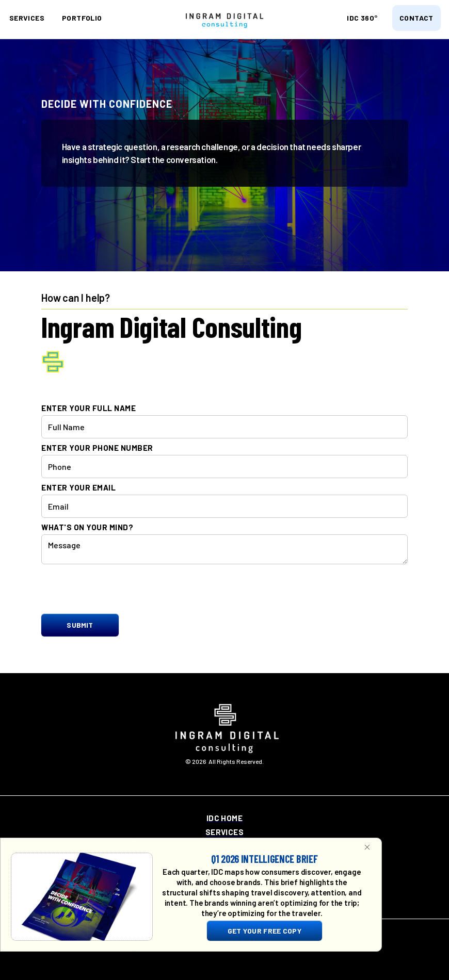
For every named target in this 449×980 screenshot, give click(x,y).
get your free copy (264, 931)
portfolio (82, 18)
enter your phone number (97, 448)
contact (416, 18)
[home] (224, 20)
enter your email (78, 488)
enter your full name (89, 408)
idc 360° (362, 18)
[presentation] (120, 590)
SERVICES (27, 18)
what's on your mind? (87, 527)
